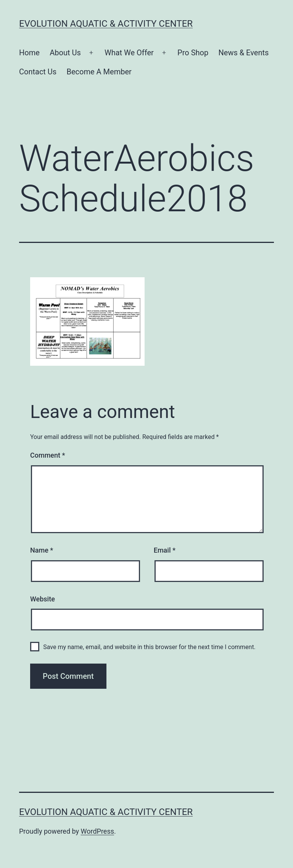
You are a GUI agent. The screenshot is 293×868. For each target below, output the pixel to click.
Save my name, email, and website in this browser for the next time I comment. (149, 647)
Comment (47, 455)
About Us (65, 53)
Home (29, 53)
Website (43, 599)
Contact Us (38, 72)
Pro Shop (193, 53)
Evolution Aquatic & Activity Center (106, 24)
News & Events (244, 53)
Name (42, 550)
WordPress (97, 831)
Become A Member (99, 72)
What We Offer (129, 53)
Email (165, 550)
